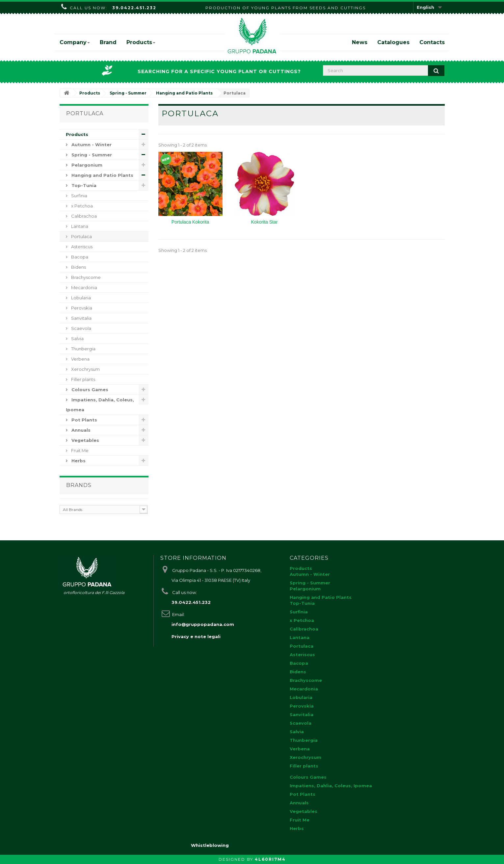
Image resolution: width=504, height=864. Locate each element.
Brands (79, 485)
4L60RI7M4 (270, 859)
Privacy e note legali (196, 636)
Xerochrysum (85, 369)
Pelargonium (86, 165)
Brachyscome (85, 277)
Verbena (80, 359)
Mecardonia (84, 287)
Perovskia (81, 308)
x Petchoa (81, 206)
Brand (108, 42)
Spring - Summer (91, 155)
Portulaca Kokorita (190, 222)
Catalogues (393, 42)
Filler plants (83, 379)
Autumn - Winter (91, 145)
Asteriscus (81, 247)
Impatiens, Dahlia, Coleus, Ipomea (100, 405)
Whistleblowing (210, 845)
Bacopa (79, 257)
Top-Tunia (83, 185)
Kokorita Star (265, 222)
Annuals (80, 430)
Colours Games (89, 390)
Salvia (77, 338)
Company (75, 42)
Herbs (78, 461)
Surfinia (79, 196)
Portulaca (81, 236)
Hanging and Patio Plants (102, 175)
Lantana (79, 226)
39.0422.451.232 (134, 8)
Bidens (78, 267)
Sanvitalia (81, 318)
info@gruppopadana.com (203, 624)
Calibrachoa (83, 216)
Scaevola (81, 328)
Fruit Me (79, 450)
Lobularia (80, 298)
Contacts (432, 42)
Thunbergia (83, 349)
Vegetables (85, 440)
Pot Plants (84, 420)
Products (141, 42)
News (360, 42)
